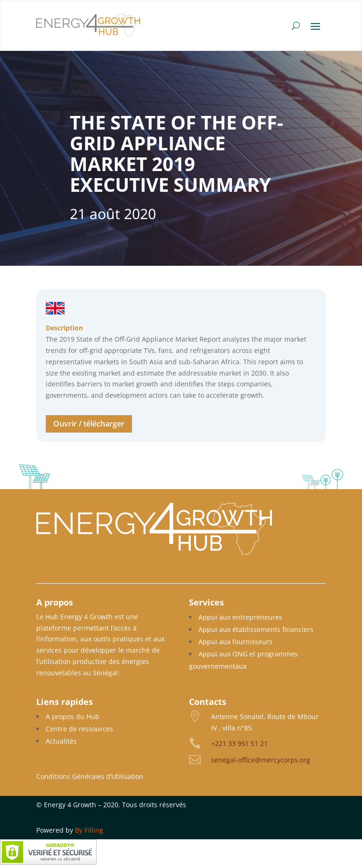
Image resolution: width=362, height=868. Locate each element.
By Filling (89, 830)
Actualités (61, 741)
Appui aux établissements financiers (256, 629)
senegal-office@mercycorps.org (261, 760)
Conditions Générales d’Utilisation (90, 776)
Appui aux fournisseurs (235, 642)
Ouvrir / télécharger (89, 424)
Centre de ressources (79, 729)
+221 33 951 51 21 (239, 743)
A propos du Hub (73, 717)
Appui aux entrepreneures (240, 617)
